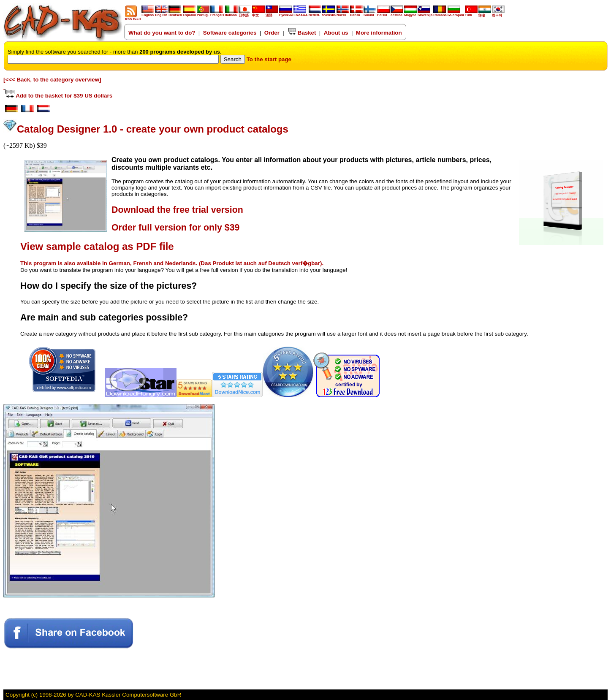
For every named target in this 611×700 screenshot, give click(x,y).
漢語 (272, 14)
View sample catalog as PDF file (97, 246)
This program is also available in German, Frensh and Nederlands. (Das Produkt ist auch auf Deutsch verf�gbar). (172, 263)
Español (189, 14)
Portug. (203, 14)
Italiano (231, 14)
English (148, 14)
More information (379, 33)
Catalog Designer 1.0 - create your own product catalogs (153, 129)
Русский (286, 15)
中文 (258, 14)
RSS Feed (133, 18)
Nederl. (315, 14)
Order (272, 33)
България (456, 14)
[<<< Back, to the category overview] (52, 80)
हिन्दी (485, 14)
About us (336, 33)
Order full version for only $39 (175, 228)
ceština (397, 14)
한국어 (498, 14)
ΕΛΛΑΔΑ (300, 15)
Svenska (329, 14)
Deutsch (175, 14)
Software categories (230, 33)
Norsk (343, 14)
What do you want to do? (162, 33)
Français (217, 14)
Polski (383, 14)
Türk (471, 14)
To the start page (269, 59)
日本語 (245, 14)
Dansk (356, 14)
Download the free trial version (177, 210)
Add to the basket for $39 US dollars (58, 96)
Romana (440, 14)
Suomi (370, 14)
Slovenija (425, 14)
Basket (301, 33)
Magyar (410, 14)
